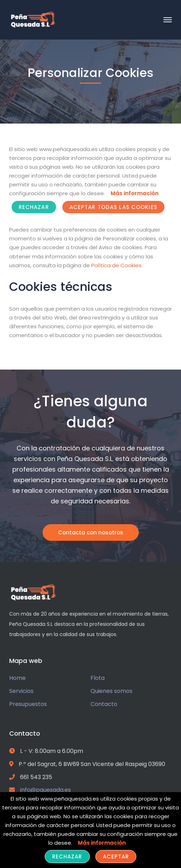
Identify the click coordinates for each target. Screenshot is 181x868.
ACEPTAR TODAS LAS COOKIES (113, 207)
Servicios (21, 691)
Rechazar (34, 207)
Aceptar (116, 857)
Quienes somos (111, 691)
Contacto (104, 704)
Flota (98, 678)
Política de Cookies (116, 265)
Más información (135, 193)
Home (17, 678)
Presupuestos (28, 704)
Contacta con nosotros (91, 532)
